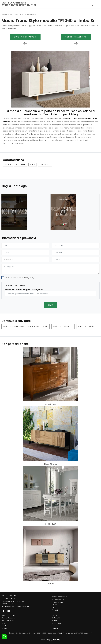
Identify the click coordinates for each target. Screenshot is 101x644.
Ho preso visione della (20, 278)
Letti (54, 607)
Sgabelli (5, 629)
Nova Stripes (50, 464)
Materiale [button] (21, 165)
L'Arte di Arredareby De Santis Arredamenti (19, 4)
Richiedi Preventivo (76, 37)
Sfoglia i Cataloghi (25, 37)
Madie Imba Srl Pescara (13, 326)
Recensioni (56, 623)
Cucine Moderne (8, 615)
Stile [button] (33, 165)
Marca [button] (8, 165)
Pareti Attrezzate (8, 621)
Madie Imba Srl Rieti (86, 326)
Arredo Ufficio (57, 602)
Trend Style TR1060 (31, 15)
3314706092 (9, 604)
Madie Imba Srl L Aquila (38, 326)
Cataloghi (56, 618)
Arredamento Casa (12, 15)
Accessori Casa (58, 599)
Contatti (55, 629)
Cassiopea (50, 404)
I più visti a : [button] (45, 165)
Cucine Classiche (8, 618)
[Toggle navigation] (98, 4)
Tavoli (4, 626)
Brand (54, 621)
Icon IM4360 (51, 524)
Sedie (4, 623)
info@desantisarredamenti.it (18, 606)
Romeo (51, 584)
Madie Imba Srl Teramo (63, 326)
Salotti (54, 605)
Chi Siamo (56, 615)
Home (3, 15)
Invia (50, 305)
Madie (22, 15)
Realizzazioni (57, 626)
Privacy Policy (29, 278)
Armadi (55, 610)
